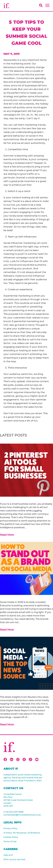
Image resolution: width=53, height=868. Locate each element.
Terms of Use (10, 841)
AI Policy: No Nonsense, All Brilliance (22, 833)
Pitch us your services (14, 859)
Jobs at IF (8, 855)
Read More (7, 535)
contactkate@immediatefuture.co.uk (22, 815)
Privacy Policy (10, 828)
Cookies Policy (11, 837)
